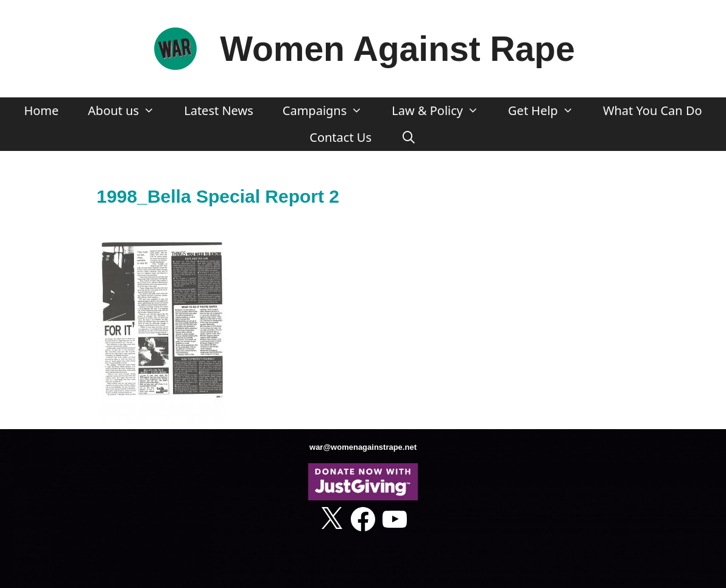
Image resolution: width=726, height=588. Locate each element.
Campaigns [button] (330, 111)
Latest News (219, 110)
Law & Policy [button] (442, 111)
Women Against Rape (397, 49)
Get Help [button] (548, 111)
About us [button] (129, 111)
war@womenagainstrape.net (363, 447)
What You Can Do (653, 110)
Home (41, 110)
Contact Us (340, 137)
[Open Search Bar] (409, 138)
